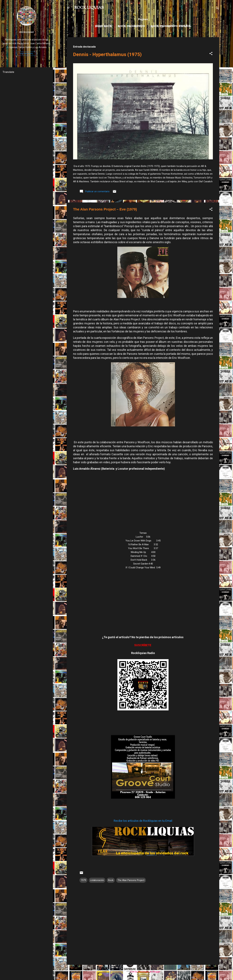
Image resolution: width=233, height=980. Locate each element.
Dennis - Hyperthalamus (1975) (107, 54)
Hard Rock (103, 26)
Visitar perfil (27, 54)
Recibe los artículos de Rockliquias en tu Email (143, 821)
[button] (211, 54)
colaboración (97, 880)
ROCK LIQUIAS (89, 8)
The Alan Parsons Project (131, 880)
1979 (83, 880)
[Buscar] (217, 9)
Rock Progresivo (131, 26)
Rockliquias (26, 32)
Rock (111, 880)
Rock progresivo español (171, 26)
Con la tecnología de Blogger (143, 972)
